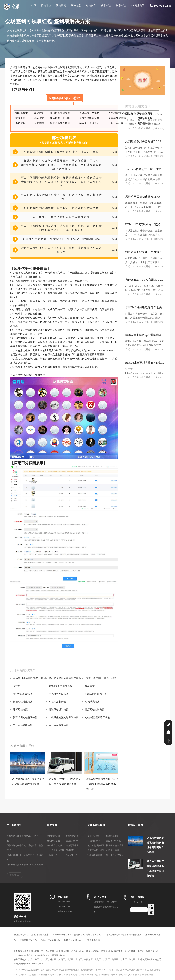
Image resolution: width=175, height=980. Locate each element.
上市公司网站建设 (56, 850)
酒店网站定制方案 (95, 710)
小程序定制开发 (58, 702)
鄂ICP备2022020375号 (101, 970)
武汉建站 (82, 975)
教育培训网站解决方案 (25, 717)
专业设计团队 (94, 836)
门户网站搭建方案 (23, 725)
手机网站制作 (72, 836)
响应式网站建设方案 (96, 694)
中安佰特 (114, 975)
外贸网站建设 (53, 841)
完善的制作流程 (95, 855)
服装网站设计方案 (59, 710)
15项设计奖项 (113, 850)
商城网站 (70, 850)
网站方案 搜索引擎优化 (97, 717)
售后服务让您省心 (115, 855)
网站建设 (46, 6)
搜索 (151, 910)
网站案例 (61, 6)
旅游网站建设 (72, 846)
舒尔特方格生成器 (145, 970)
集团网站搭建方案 (23, 702)
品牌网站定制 (53, 836)
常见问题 (73, 975)
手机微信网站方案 (59, 694)
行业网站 (55, 975)
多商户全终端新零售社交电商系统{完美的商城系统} (65, 682)
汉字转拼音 (33, 975)
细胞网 (97, 975)
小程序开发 (52, 855)
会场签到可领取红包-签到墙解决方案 (29, 682)
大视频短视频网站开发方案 (64, 717)
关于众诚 (106, 6)
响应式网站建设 (55, 846)
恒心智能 (123, 975)
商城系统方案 (92, 702)
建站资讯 (91, 6)
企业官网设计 (72, 841)
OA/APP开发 (72, 855)
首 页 (33, 6)
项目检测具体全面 (96, 846)
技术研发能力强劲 (115, 846)
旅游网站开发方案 (23, 694)
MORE (13, 875)
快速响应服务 (113, 836)
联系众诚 (121, 6)
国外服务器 (117, 970)
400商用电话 (138, 6)
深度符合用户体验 (96, 850)
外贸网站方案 (20, 710)
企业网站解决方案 (59, 725)
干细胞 (90, 975)
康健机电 (105, 975)
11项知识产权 (94, 841)
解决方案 (76, 6)
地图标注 (23, 975)
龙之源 (141, 975)
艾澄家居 (132, 975)
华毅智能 (149, 975)
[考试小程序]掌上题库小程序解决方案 (100, 682)
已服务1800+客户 (114, 841)
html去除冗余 (130, 970)
